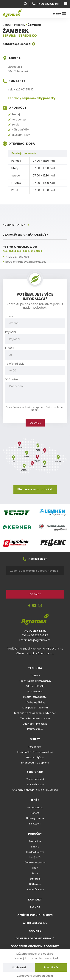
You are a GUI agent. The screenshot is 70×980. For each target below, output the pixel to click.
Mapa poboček (35, 779)
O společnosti (35, 808)
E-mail (9, 348)
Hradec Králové (35, 852)
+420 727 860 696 (17, 257)
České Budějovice (35, 863)
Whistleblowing (35, 923)
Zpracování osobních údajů (35, 976)
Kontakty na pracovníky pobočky (32, 98)
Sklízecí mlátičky (35, 686)
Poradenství (35, 747)
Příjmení (11, 332)
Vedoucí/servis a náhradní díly (25, 235)
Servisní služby (35, 785)
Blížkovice (35, 884)
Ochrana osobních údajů (35, 938)
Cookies (35, 931)
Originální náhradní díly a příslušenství (35, 790)
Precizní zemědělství (35, 697)
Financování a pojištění (35, 763)
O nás (35, 800)
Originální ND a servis (35, 724)
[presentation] (31, 582)
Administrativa (14, 225)
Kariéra (35, 813)
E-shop (35, 907)
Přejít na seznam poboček (35, 489)
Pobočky (35, 834)
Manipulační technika (35, 708)
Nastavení (19, 967)
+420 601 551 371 (24, 90)
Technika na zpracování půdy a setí (35, 713)
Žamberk (35, 879)
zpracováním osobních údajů (48, 409)
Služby (35, 739)
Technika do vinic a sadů (35, 718)
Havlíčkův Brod (35, 889)
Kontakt (35, 900)
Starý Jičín (35, 857)
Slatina (35, 847)
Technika (35, 668)
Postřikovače (35, 691)
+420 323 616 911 (45, 4)
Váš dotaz (12, 380)
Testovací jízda (35, 757)
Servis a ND (35, 772)
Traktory (35, 676)
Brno (35, 873)
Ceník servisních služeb (35, 915)
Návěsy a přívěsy (35, 702)
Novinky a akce (35, 818)
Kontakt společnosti (19, 44)
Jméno (10, 316)
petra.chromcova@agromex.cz (26, 262)
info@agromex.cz (39, 640)
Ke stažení (35, 824)
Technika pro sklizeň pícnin (35, 681)
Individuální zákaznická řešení (35, 752)
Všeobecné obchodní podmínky (35, 946)
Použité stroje (35, 729)
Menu (60, 14)
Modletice (35, 841)
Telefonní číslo (15, 364)
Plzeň (35, 868)
